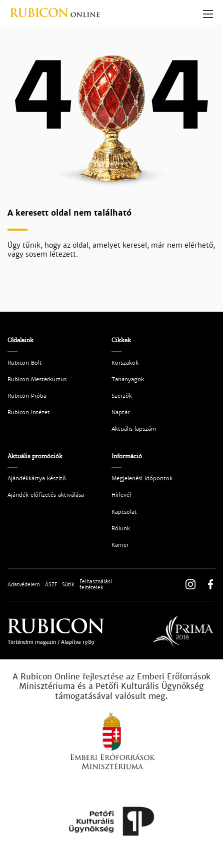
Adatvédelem (24, 585)
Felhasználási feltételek (96, 585)
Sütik (68, 585)
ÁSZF (51, 585)
